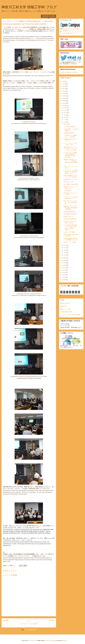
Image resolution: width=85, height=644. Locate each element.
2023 (64, 89)
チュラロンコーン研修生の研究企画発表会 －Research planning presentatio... (70, 155)
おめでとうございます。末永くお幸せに (70, 222)
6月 (65, 122)
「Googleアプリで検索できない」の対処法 (70, 136)
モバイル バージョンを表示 (29, 624)
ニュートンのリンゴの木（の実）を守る (70, 144)
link (33, 38)
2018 (64, 101)
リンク (25, 29)
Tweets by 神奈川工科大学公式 (69, 72)
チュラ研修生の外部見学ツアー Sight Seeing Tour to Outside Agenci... (70, 227)
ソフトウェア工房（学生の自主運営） (71, 315)
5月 (65, 245)
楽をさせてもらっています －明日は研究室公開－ (70, 202)
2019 (64, 98)
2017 (64, 103)
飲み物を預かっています (70, 179)
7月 (65, 120)
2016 (64, 106)
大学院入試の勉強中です (70, 219)
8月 (65, 117)
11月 (65, 110)
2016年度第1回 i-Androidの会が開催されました (70, 239)
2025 (64, 84)
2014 (64, 260)
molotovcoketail (49, 641)
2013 (64, 263)
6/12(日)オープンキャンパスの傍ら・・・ (71, 194)
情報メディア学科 (65, 309)
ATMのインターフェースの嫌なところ (70, 187)
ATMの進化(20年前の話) (70, 214)
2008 (64, 275)
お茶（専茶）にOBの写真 (71, 184)
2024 (64, 86)
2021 (64, 93)
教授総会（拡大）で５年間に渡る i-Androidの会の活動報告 (71, 208)
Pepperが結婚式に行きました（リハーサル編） (70, 176)
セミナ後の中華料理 (69, 127)
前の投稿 (52, 621)
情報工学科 (63, 306)
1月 (65, 255)
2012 (64, 265)
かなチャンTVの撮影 (69, 232)
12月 (65, 108)
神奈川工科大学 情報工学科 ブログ (29, 7)
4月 (65, 248)
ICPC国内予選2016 (69, 133)
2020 (64, 96)
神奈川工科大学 (65, 303)
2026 (64, 81)
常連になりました (68, 216)
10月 (65, 112)
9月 (65, 115)
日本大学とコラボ (68, 182)
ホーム (29, 621)
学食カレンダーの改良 (70, 242)
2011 (64, 268)
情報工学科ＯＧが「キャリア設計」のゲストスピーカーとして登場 (70, 149)
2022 (64, 91)
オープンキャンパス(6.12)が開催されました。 (71, 198)
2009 (64, 272)
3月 (65, 250)
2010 (64, 270)
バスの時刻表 (67, 191)
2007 (64, 277)
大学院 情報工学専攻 (66, 312)
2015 (64, 258)
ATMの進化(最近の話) (70, 212)
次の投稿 (6, 621)
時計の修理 (67, 124)
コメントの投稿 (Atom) (30, 630)
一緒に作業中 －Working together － (71, 130)
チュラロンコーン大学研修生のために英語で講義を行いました (70, 172)
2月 (65, 253)
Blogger (65, 641)
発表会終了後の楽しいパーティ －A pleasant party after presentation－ (71, 162)
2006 (64, 280)
